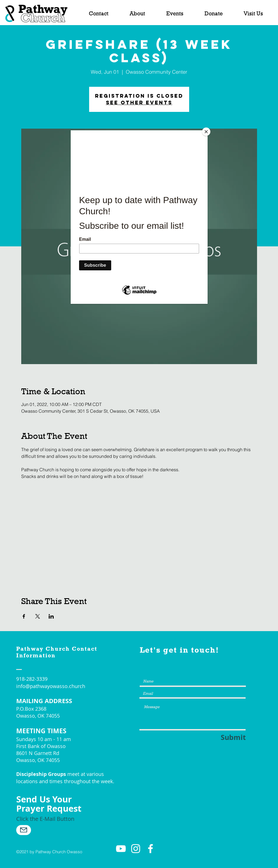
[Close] (206, 132)
